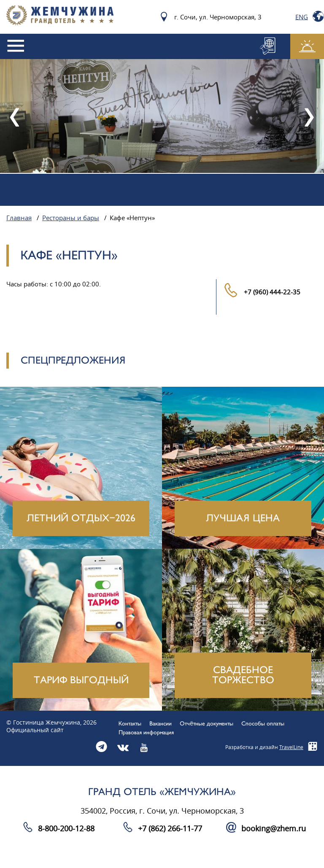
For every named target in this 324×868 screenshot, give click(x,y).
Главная (19, 218)
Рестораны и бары (71, 218)
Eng (302, 17)
